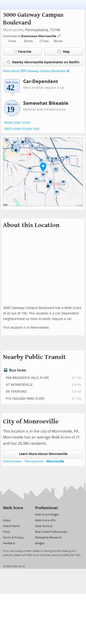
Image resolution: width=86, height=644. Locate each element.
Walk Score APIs (45, 520)
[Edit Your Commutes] (59, 35)
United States (12, 461)
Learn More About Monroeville (43, 454)
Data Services (44, 526)
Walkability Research (48, 538)
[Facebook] (13, 514)
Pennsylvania (34, 461)
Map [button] (64, 52)
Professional (46, 508)
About (7, 520)
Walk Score (13, 508)
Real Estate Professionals (51, 532)
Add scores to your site (22, 129)
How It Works (11, 526)
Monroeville (13, 30)
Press (7, 532)
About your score (17, 123)
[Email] (20, 514)
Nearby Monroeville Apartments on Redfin (43, 62)
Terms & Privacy (13, 538)
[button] (43, 167)
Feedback (9, 543)
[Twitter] (6, 514)
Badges (40, 543)
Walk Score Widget (47, 515)
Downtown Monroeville (39, 36)
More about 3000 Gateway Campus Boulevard (34, 71)
